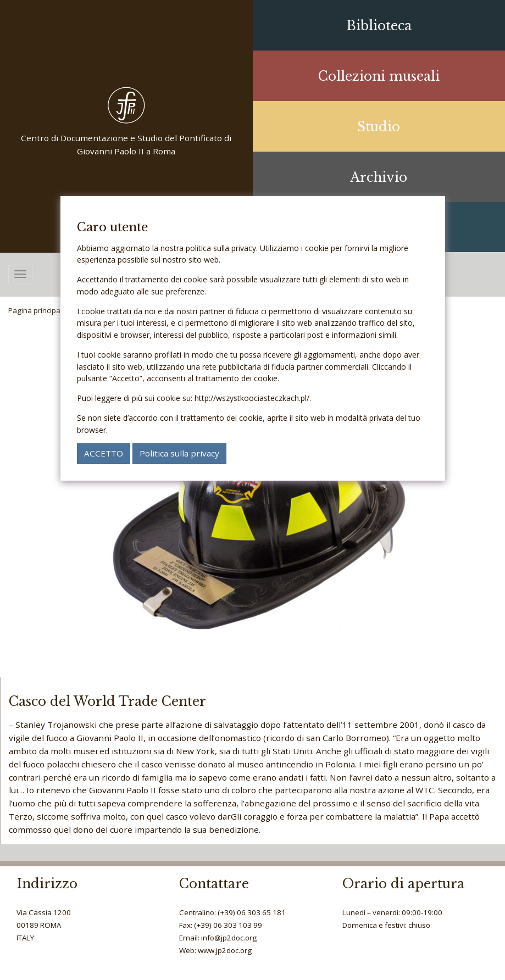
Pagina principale (37, 310)
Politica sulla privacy (179, 453)
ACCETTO (104, 453)
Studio (379, 127)
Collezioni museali (379, 76)
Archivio (379, 177)
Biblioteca (379, 26)
